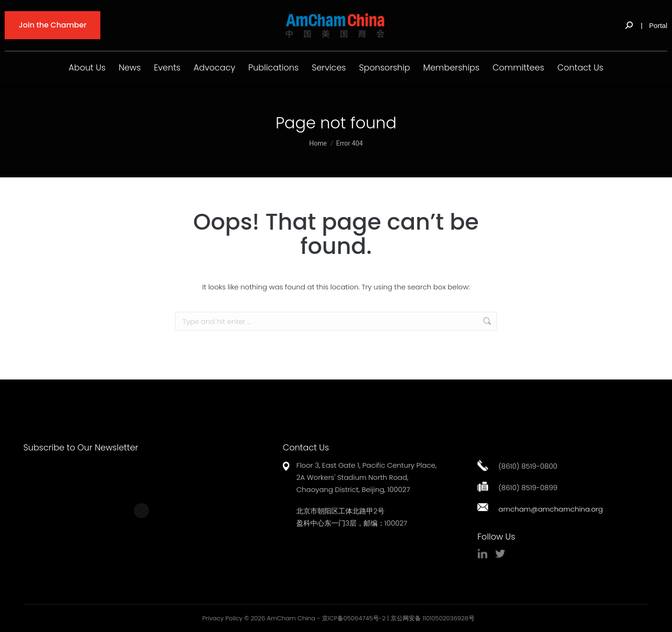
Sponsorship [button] (385, 67)
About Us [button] (87, 67)
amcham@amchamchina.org (551, 509)
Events (167, 67)
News (129, 67)
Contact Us (580, 67)
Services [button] (329, 67)
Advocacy (214, 67)
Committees (518, 67)
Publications (273, 67)
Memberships (451, 67)
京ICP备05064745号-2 (354, 618)
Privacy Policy (222, 618)
